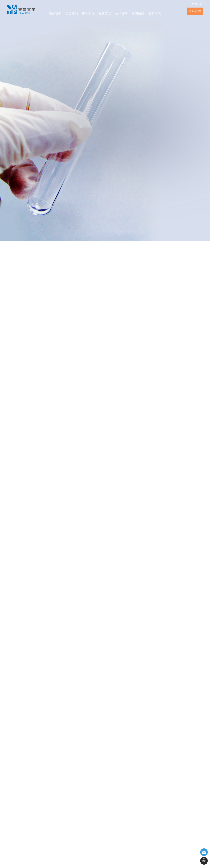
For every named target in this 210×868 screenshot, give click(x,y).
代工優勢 (72, 14)
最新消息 (155, 14)
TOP (204, 861)
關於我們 (55, 14)
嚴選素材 (105, 14)
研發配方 (88, 14)
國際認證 (138, 14)
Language (197, 3)
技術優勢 (122, 14)
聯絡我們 (195, 11)
